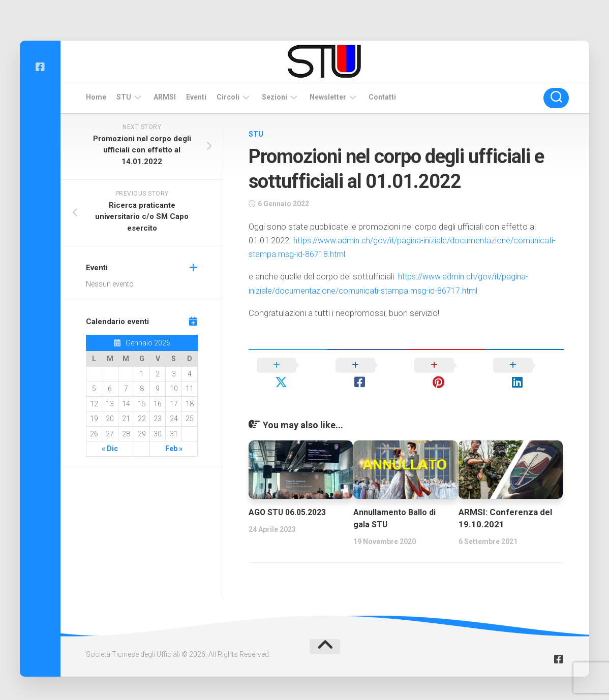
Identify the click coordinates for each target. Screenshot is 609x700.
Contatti (382, 97)
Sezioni (275, 97)
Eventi (196, 97)
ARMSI (165, 97)
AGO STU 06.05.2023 (291, 495)
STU (124, 97)
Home (96, 97)
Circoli (228, 97)
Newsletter (328, 97)
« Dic (110, 449)
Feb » (174, 449)
